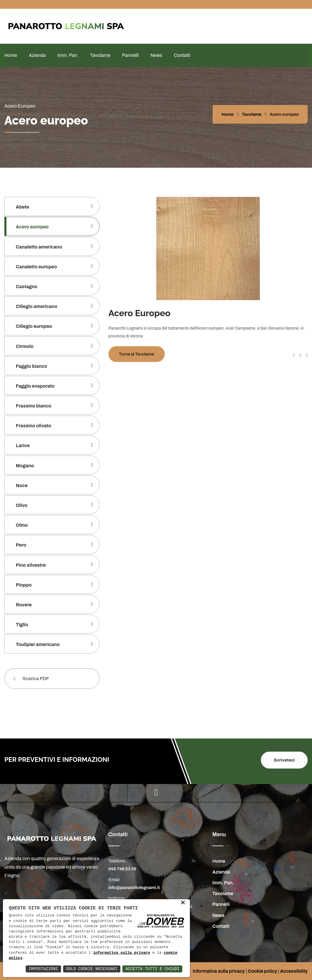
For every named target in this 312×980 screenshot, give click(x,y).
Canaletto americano (39, 247)
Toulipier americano (38, 644)
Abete (22, 207)
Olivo (22, 505)
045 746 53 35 (122, 869)
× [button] (183, 903)
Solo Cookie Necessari (92, 969)
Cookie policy (262, 971)
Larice (23, 446)
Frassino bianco (34, 406)
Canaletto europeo (36, 267)
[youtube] (156, 792)
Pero (21, 545)
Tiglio (22, 625)
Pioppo (24, 585)
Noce (22, 485)
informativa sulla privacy (122, 953)
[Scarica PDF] (52, 679)
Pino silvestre (31, 565)
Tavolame (100, 55)
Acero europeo (32, 227)
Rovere (24, 605)
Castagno (27, 287)
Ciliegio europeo (34, 326)
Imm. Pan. (68, 55)
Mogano (25, 466)
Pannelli (130, 55)
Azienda (37, 55)
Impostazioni (43, 969)
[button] (294, 355)
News (156, 55)
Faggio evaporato (35, 386)
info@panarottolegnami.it (134, 888)
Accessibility (294, 971)
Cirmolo (25, 346)
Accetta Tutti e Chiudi (152, 969)
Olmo (22, 525)
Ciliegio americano (37, 306)
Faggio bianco (31, 366)
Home (11, 55)
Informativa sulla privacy (219, 971)
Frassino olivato (33, 426)
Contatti (182, 55)
